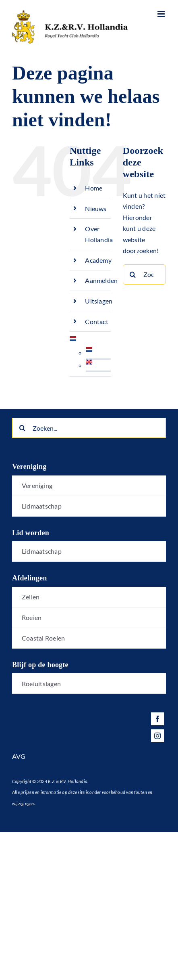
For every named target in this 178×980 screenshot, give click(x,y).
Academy (98, 260)
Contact (97, 321)
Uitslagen (99, 301)
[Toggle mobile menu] (162, 14)
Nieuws (96, 208)
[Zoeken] (133, 274)
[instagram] (157, 736)
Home (94, 188)
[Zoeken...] (144, 274)
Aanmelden (101, 280)
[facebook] (157, 719)
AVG (19, 756)
